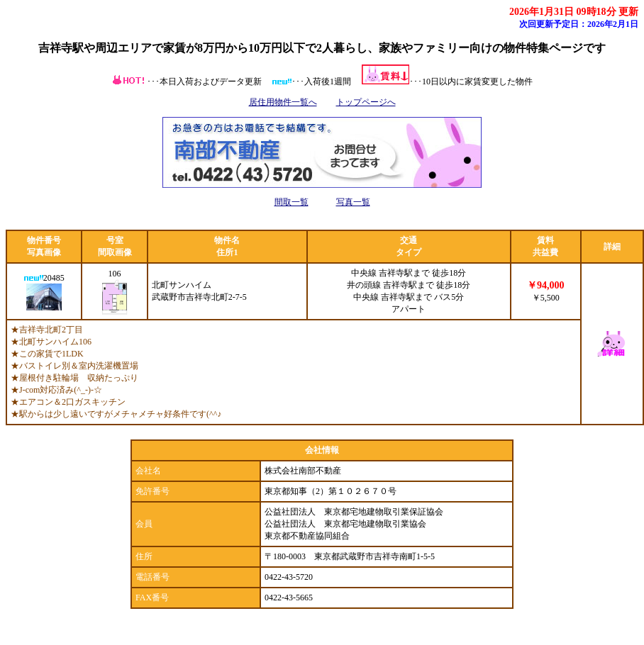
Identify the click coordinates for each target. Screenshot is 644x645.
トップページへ (366, 102)
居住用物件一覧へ (283, 102)
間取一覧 (292, 202)
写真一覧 (353, 202)
